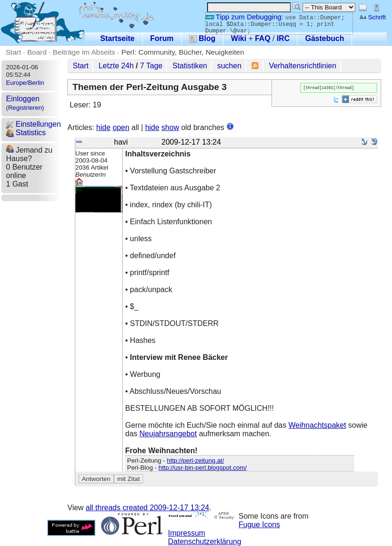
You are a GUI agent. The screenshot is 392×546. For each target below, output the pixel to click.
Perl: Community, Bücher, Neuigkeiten (183, 52)
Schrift (372, 17)
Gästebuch (324, 38)
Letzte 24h (116, 66)
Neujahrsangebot (168, 434)
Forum (162, 38)
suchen (229, 66)
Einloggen (23, 99)
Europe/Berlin (25, 83)
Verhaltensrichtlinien (302, 66)
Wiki (239, 38)
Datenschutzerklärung (205, 542)
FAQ (263, 38)
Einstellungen (34, 124)
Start (13, 52)
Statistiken (190, 66)
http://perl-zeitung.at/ (196, 460)
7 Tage (152, 66)
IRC (283, 38)
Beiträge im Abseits (84, 52)
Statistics (26, 133)
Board (37, 52)
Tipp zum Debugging (244, 17)
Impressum (187, 533)
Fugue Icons (259, 525)
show (170, 127)
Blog (202, 38)
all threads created (147, 508)
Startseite (117, 38)
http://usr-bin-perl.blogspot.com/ (203, 468)
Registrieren (25, 108)
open (121, 127)
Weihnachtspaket (317, 425)
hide (104, 127)
